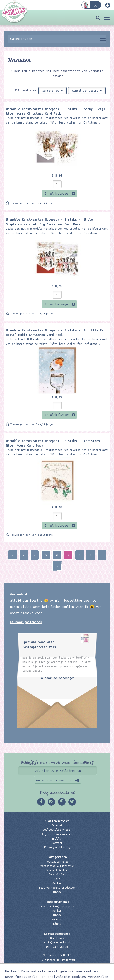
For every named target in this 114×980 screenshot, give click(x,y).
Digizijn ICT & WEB (84, 975)
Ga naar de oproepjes (57, 678)
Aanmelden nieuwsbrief (55, 780)
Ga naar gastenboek (26, 622)
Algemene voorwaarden (57, 834)
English (57, 839)
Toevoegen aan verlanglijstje (32, 203)
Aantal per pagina (87, 91)
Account (57, 825)
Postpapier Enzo (57, 862)
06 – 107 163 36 (57, 947)
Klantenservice (57, 821)
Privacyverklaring (57, 847)
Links (57, 924)
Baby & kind (57, 874)
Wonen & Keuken (57, 870)
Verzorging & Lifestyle (57, 866)
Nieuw (57, 892)
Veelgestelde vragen (57, 830)
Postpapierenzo (57, 902)
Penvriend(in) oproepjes (57, 906)
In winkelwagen (57, 193)
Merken (57, 883)
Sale (57, 879)
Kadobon (57, 919)
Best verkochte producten (57, 888)
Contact (57, 843)
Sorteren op (52, 91)
